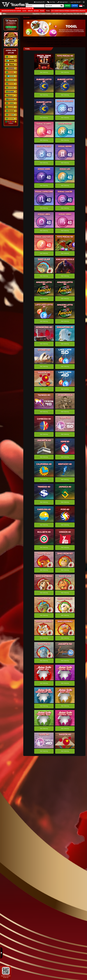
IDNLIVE (30, 11)
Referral (76, 11)
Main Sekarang (44, 72)
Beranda (5, 11)
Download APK (40, 2)
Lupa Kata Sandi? (76, 2)
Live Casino (55, 11)
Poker (42, 11)
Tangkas (62, 11)
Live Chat (51, 2)
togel (48, 11)
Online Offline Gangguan (11, 122)
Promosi (82, 11)
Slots (24, 11)
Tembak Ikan (69, 11)
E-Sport (18, 11)
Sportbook (12, 11)
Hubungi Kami (63, 2)
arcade (36, 11)
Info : (5, 14)
